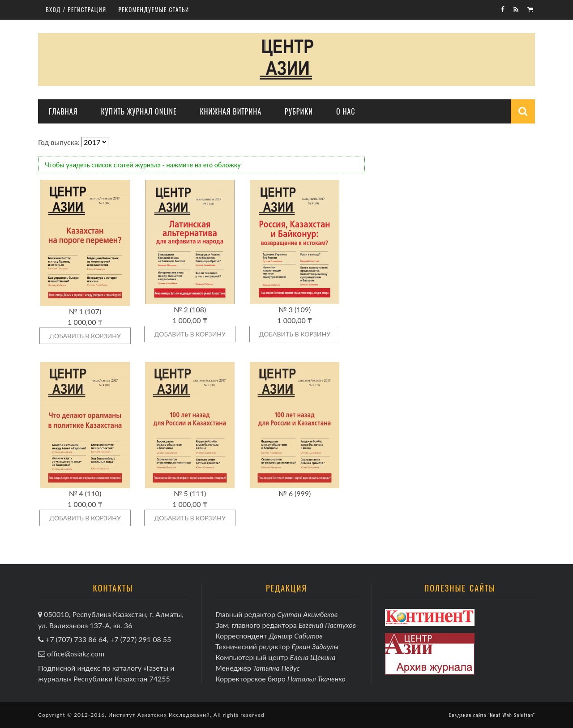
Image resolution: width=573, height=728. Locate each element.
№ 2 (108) (190, 309)
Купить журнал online (139, 111)
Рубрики (299, 111)
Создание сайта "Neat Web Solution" (492, 715)
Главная (63, 111)
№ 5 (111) (190, 493)
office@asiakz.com (76, 653)
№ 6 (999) (295, 493)
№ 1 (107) (85, 311)
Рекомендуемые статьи (154, 9)
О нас (346, 111)
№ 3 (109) (295, 309)
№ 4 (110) (85, 493)
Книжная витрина (231, 111)
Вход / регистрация (76, 9)
